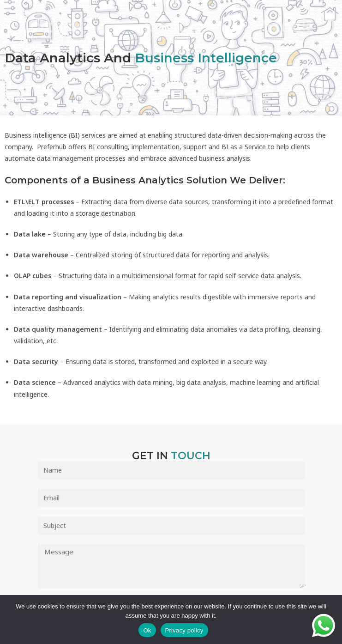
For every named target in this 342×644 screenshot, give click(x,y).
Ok (147, 630)
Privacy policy (184, 630)
